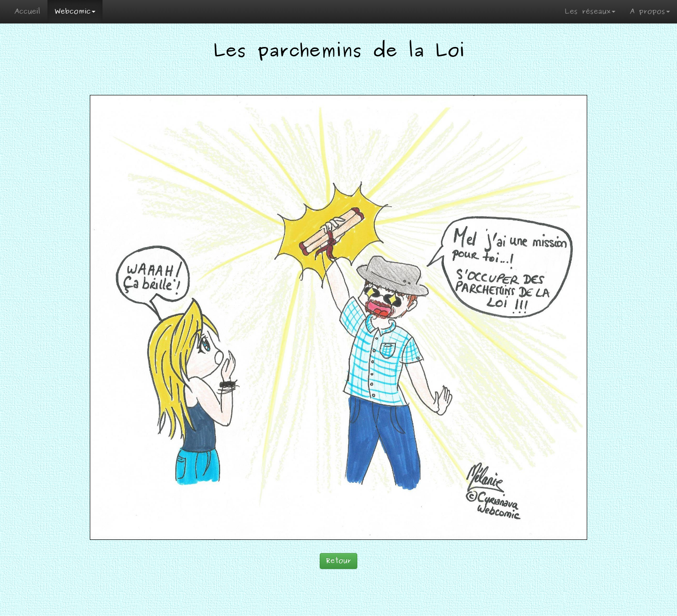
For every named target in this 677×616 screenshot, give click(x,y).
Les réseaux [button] (590, 12)
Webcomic (75, 12)
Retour (338, 561)
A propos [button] (650, 12)
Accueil (27, 12)
